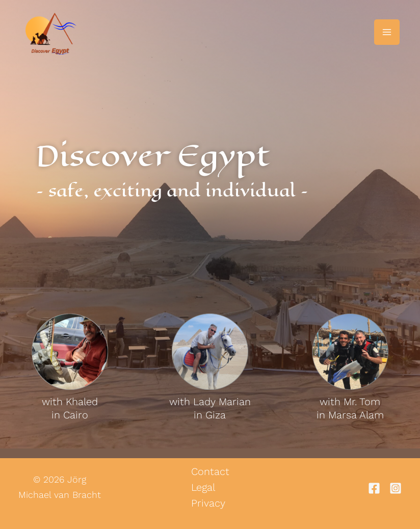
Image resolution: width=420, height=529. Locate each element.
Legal (203, 487)
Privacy (208, 502)
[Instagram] (396, 488)
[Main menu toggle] (387, 32)
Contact (210, 471)
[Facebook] (374, 488)
